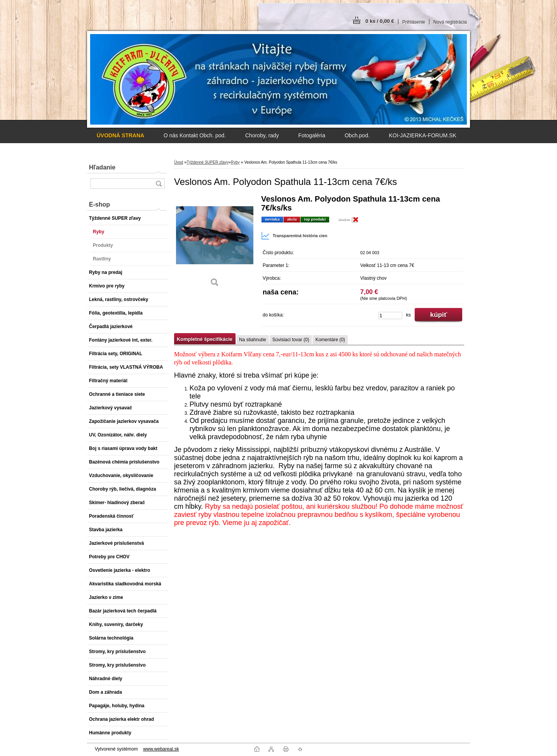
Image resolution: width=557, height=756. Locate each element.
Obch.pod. (357, 135)
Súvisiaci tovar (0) (291, 340)
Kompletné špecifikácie (205, 339)
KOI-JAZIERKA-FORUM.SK (423, 135)
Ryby (235, 162)
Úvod (179, 162)
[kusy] (390, 316)
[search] (159, 184)
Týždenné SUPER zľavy (208, 162)
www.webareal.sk (161, 749)
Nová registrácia (450, 22)
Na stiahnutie (253, 340)
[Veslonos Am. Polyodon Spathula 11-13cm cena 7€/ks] (215, 244)
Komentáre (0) (330, 340)
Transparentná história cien (294, 236)
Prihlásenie (414, 22)
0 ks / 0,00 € (380, 21)
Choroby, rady (262, 135)
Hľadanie (102, 167)
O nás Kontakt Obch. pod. (195, 135)
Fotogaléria (312, 135)
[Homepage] (120, 135)
